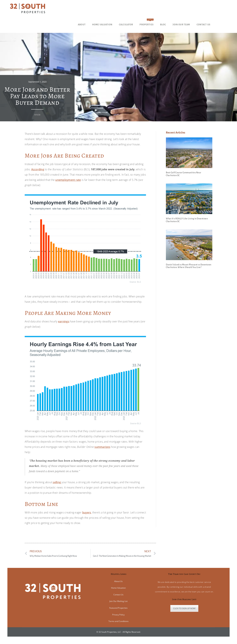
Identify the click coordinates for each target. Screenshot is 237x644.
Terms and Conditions (118, 621)
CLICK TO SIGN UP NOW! (184, 608)
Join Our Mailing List (118, 601)
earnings (64, 321)
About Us (118, 581)
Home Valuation (118, 588)
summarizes (102, 447)
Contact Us (118, 595)
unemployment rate (68, 180)
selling (57, 482)
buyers (87, 512)
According (38, 169)
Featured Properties (118, 608)
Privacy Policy (118, 615)
